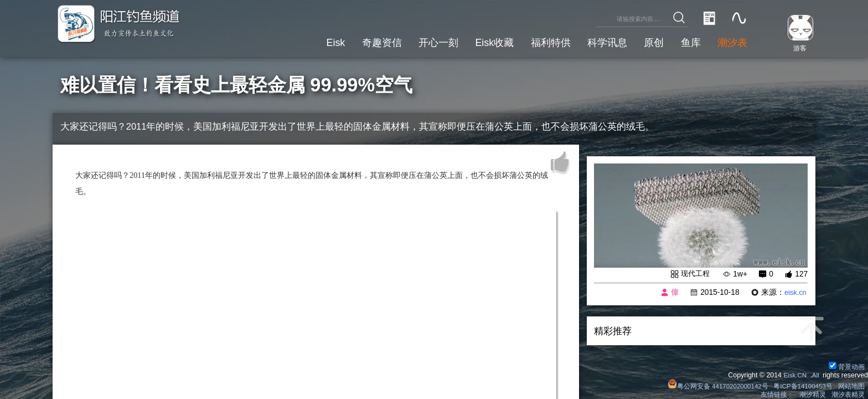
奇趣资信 (359, 41)
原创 (648, 41)
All (815, 374)
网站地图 (851, 385)
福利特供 (539, 41)
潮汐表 (731, 41)
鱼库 (687, 41)
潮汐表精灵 (848, 394)
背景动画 (846, 365)
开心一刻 (420, 41)
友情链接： (776, 394)
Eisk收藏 (479, 41)
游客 (797, 48)
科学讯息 (598, 41)
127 (801, 275)
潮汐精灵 (812, 394)
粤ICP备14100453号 (801, 385)
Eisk (311, 41)
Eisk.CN (793, 374)
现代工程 (694, 274)
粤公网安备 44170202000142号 (713, 385)
